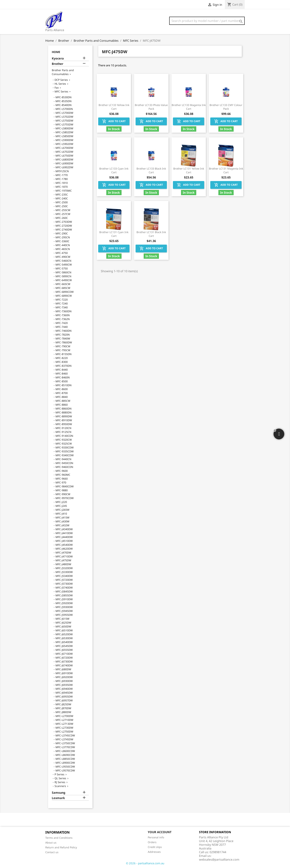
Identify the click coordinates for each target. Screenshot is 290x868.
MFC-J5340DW (64, 576)
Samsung (59, 793)
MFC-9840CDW (65, 486)
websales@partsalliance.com (219, 859)
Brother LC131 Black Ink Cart (151, 234)
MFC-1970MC (64, 191)
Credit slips (155, 847)
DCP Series (61, 80)
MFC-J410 (61, 514)
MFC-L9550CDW (65, 767)
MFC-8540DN (64, 105)
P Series (59, 774)
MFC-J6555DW (64, 650)
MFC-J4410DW (64, 533)
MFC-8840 (62, 397)
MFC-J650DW (63, 626)
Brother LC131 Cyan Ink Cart (114, 234)
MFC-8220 (62, 358)
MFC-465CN (63, 249)
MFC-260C (62, 218)
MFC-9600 (62, 471)
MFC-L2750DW (64, 732)
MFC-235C (62, 194)
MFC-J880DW (63, 712)
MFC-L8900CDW (65, 763)
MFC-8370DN (64, 366)
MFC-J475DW (63, 560)
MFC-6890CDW (65, 292)
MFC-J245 (61, 506)
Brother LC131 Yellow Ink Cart (189, 170)
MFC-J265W (62, 510)
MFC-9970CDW (65, 498)
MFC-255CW (63, 210)
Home (56, 52)
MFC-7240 (62, 303)
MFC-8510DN (64, 385)
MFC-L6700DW (64, 148)
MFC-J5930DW (64, 607)
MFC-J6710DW (64, 654)
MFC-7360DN (64, 311)
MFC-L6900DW (64, 163)
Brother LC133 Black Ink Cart (151, 170)
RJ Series (60, 782)
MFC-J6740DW (64, 665)
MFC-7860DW (64, 342)
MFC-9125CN (63, 432)
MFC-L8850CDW (65, 759)
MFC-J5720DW (64, 580)
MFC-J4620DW (64, 549)
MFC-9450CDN (64, 463)
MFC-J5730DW (64, 584)
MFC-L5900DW (64, 140)
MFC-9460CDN (64, 467)
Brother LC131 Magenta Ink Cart (226, 170)
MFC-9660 (62, 479)
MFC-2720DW (64, 226)
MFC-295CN (63, 237)
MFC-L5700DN (64, 109)
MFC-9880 (62, 490)
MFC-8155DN (64, 354)
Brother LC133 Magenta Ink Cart (189, 107)
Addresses (154, 852)
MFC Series (61, 91)
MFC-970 (61, 482)
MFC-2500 (62, 202)
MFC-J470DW (63, 553)
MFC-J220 (61, 502)
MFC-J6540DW (64, 642)
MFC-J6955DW (64, 696)
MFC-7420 (62, 323)
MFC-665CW (63, 284)
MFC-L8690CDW (65, 755)
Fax (57, 88)
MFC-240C (62, 198)
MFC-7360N (63, 315)
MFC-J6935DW (64, 685)
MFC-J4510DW (64, 541)
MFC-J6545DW (64, 646)
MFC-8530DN (64, 97)
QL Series (60, 778)
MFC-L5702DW (64, 117)
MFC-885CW (63, 401)
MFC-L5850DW (64, 136)
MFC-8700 (62, 393)
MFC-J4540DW (64, 545)
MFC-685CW (63, 288)
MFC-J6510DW (64, 630)
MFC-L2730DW (64, 728)
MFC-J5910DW (64, 599)
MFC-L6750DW (64, 156)
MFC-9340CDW (65, 455)
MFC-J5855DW (64, 595)
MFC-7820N (63, 335)
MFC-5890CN (63, 276)
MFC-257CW (63, 214)
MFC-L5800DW (64, 128)
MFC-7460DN (64, 331)
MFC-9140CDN (64, 436)
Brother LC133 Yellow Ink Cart (114, 107)
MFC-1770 (62, 175)
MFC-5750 (62, 268)
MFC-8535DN (64, 101)
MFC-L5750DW (64, 121)
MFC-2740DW (64, 230)
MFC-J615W (62, 619)
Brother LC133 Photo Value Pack (151, 107)
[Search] (207, 21)
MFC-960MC (63, 475)
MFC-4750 (62, 253)
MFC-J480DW (63, 564)
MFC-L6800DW (64, 159)
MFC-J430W (62, 521)
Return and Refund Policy (61, 847)
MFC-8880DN (64, 412)
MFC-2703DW (64, 222)
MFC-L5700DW (64, 113)
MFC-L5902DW (64, 144)
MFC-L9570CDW (65, 770)
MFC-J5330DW (64, 572)
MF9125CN (62, 171)
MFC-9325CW (64, 444)
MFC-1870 (62, 187)
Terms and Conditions (59, 838)
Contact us (52, 852)
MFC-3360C (62, 241)
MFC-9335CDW (65, 451)
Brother (58, 64)
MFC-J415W (62, 517)
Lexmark (58, 798)
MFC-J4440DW (64, 537)
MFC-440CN (63, 245)
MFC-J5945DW (64, 611)
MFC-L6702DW (64, 152)
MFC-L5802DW (64, 132)
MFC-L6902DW (64, 167)
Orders (152, 842)
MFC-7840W (63, 338)
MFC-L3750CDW (65, 743)
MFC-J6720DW (64, 658)
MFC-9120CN (63, 428)
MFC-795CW (63, 350)
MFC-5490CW (64, 265)
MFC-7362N (63, 319)
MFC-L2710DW (64, 720)
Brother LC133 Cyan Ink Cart (114, 170)
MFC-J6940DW (64, 689)
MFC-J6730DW (64, 661)
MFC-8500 (62, 381)
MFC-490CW (63, 257)
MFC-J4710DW (64, 556)
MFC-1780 (62, 179)
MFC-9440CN (63, 459)
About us (51, 843)
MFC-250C (62, 206)
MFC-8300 (62, 362)
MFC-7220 (62, 300)
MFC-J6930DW (64, 681)
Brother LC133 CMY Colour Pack (226, 107)
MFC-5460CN (63, 261)
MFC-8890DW (64, 416)
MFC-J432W (62, 525)
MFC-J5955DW (64, 615)
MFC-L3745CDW (65, 735)
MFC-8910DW (64, 420)
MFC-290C (62, 233)
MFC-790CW (63, 346)
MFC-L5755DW (64, 124)
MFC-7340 (62, 307)
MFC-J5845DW (64, 591)
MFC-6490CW (64, 280)
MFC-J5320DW (64, 568)
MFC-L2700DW (64, 716)
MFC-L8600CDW (65, 751)
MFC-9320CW (64, 440)
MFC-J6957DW (64, 700)
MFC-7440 (62, 327)
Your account (160, 832)
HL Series (60, 84)
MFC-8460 (62, 373)
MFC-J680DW (63, 669)
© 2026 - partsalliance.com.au (145, 863)
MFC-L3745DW (64, 739)
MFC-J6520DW (64, 634)
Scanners (60, 786)
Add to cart (114, 121)
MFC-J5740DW (64, 588)
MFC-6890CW (64, 296)
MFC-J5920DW (64, 603)
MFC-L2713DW (64, 724)
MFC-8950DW (64, 424)
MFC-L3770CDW (65, 747)
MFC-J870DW (63, 708)
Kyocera (58, 58)
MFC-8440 (62, 370)
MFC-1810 (62, 183)
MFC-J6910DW (64, 673)
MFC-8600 (62, 389)
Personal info (156, 837)
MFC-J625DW (63, 623)
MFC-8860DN (64, 409)
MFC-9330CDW (65, 447)
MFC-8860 (62, 405)
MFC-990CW (63, 494)
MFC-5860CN (63, 272)
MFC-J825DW (63, 704)
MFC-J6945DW (64, 693)
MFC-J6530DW (64, 638)
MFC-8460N (63, 377)
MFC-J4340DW (64, 529)
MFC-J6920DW (64, 677)
